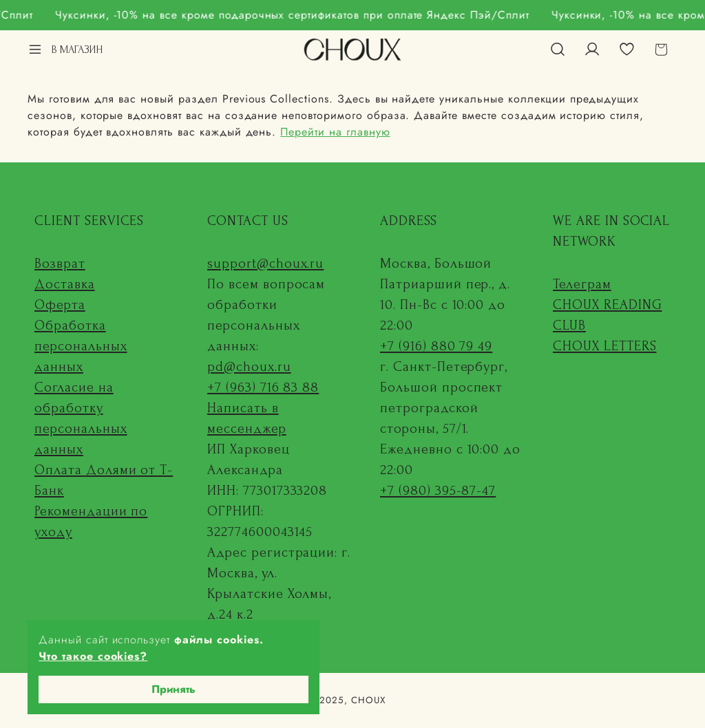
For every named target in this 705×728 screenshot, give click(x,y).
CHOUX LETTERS (604, 346)
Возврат (60, 264)
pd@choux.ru (249, 367)
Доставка (65, 284)
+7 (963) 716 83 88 (263, 387)
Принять (173, 689)
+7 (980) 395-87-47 (438, 491)
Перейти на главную (335, 132)
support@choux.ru (265, 264)
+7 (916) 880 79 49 (436, 346)
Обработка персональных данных (81, 346)
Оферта (60, 305)
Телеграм (582, 284)
